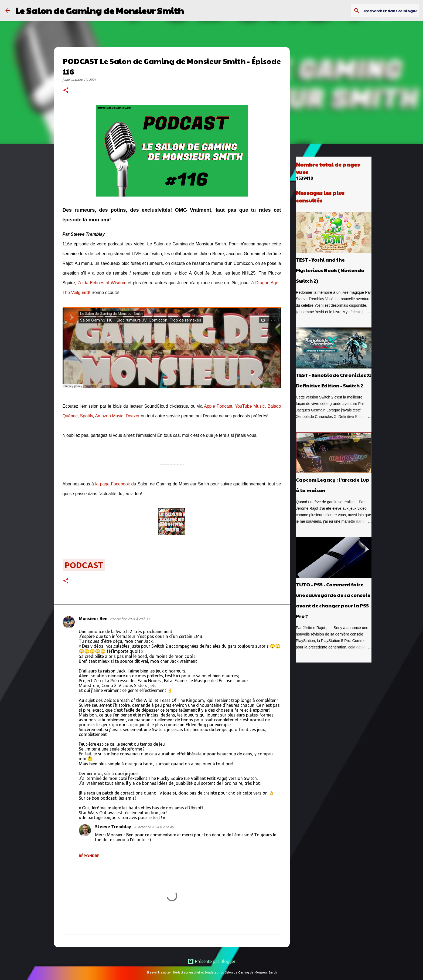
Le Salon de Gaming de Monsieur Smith (99, 10)
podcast (84, 565)
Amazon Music (109, 416)
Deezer (133, 416)
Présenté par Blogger (211, 961)
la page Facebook (113, 484)
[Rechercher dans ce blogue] (390, 11)
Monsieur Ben (93, 619)
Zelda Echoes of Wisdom (102, 283)
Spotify (86, 416)
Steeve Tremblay (113, 827)
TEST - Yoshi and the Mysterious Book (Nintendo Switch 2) (330, 270)
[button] (66, 91)
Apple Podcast (218, 406)
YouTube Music (250, 406)
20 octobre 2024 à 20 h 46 (153, 827)
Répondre (89, 856)
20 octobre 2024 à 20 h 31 (130, 619)
